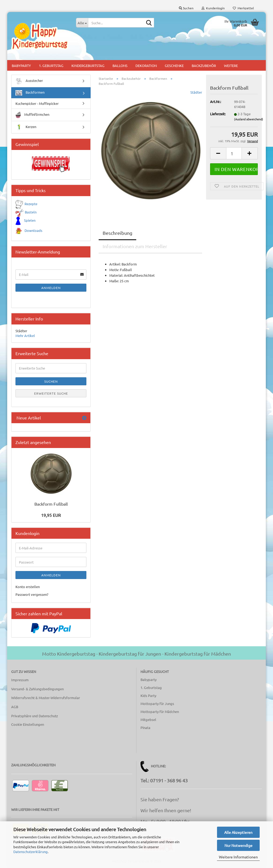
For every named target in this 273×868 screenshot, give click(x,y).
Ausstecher (29, 81)
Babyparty (21, 66)
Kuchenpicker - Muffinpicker (37, 103)
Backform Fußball (51, 504)
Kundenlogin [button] (213, 8)
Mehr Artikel (25, 336)
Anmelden (51, 288)
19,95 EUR (51, 515)
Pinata (145, 728)
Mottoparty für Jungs (157, 703)
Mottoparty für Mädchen (160, 712)
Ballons (120, 66)
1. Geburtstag (51, 66)
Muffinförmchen (32, 115)
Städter (196, 92)
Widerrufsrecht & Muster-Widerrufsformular (46, 698)
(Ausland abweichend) (249, 119)
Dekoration (146, 66)
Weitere (231, 66)
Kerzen (26, 127)
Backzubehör (204, 66)
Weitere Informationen (238, 857)
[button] (218, 153)
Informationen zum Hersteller (135, 246)
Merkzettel (243, 8)
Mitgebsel (148, 720)
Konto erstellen (28, 587)
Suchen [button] (186, 8)
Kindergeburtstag (88, 66)
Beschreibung (117, 233)
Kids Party (148, 695)
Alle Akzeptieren (238, 832)
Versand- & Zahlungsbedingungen (37, 689)
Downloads (33, 230)
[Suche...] (82, 23)
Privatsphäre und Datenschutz (35, 716)
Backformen (30, 93)
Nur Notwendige (238, 845)
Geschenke (174, 66)
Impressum (20, 680)
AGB (15, 707)
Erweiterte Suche (51, 393)
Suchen (51, 381)
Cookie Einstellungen (28, 724)
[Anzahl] (234, 153)
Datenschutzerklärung (31, 852)
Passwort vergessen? (32, 594)
